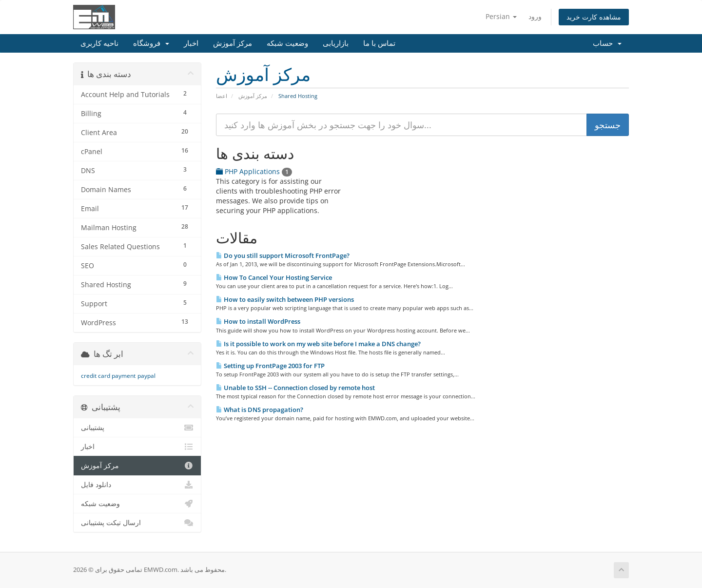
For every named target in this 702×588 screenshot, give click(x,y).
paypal (146, 376)
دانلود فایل (137, 485)
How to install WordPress (258, 321)
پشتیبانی (137, 428)
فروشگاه (151, 43)
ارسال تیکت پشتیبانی (137, 523)
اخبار (191, 43)
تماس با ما (379, 43)
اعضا (222, 96)
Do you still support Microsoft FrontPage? (283, 255)
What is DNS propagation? (260, 410)
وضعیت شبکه (287, 43)
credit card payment (108, 376)
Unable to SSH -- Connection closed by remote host (295, 388)
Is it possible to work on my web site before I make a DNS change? (318, 344)
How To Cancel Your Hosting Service (274, 277)
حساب (607, 43)
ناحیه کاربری (99, 43)
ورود (535, 16)
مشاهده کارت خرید (594, 17)
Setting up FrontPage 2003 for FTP (270, 366)
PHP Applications (254, 171)
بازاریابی (336, 43)
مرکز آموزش (233, 43)
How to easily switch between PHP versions (285, 299)
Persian (501, 16)
